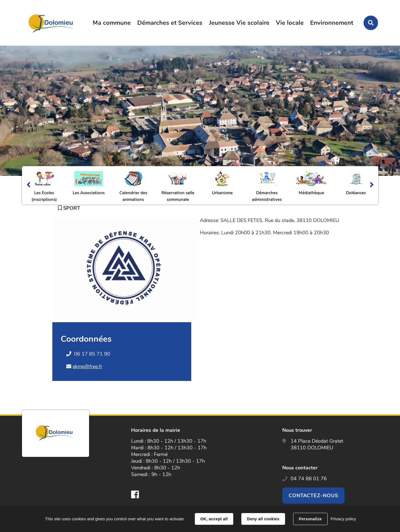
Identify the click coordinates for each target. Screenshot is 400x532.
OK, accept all (214, 519)
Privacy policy (343, 519)
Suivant (372, 185)
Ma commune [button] (112, 23)
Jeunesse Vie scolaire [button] (239, 23)
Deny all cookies (263, 519)
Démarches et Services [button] (170, 23)
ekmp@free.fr (87, 366)
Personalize (310, 519)
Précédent (29, 185)
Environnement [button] (332, 23)
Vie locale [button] (290, 23)
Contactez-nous (313, 496)
